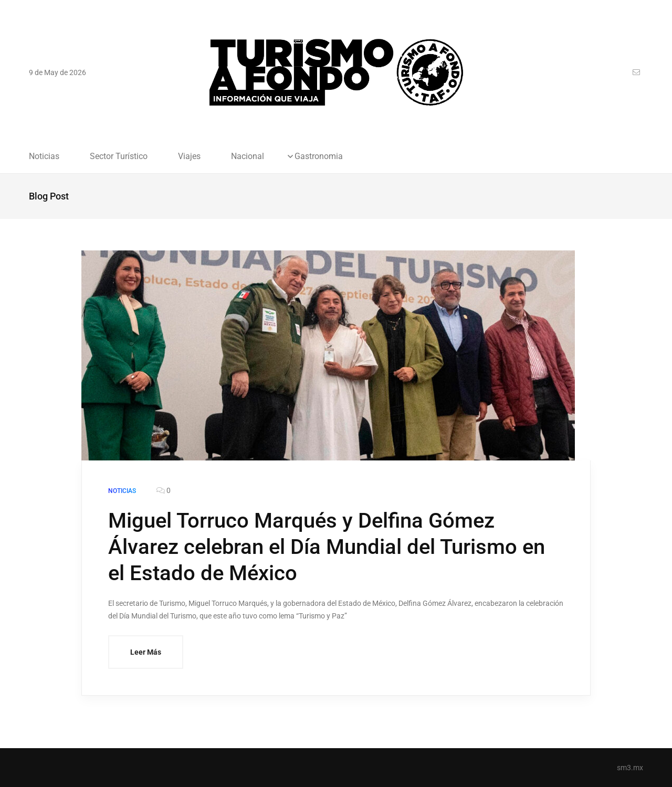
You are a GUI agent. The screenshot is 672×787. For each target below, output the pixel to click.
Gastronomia (319, 156)
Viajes (189, 156)
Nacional (248, 156)
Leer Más (146, 652)
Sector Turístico (119, 156)
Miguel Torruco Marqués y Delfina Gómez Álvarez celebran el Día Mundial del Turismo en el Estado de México (327, 547)
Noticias (44, 156)
